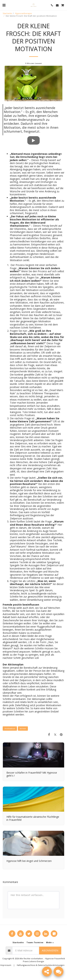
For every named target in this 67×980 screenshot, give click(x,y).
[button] (4, 5)
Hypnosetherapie (23, 13)
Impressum (6, 965)
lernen (23, 728)
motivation (10, 728)
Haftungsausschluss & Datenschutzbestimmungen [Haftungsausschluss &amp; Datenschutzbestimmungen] (41, 965)
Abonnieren (50, 950)
